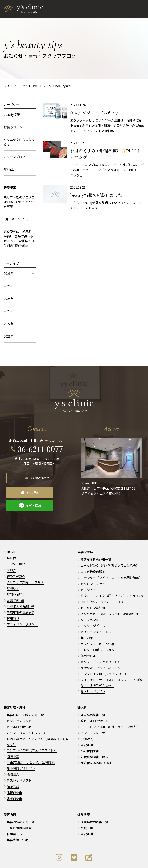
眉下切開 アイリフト (21, 753)
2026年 (19, 273)
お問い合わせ (40, 476)
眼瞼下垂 (13, 741)
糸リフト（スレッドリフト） (101, 647)
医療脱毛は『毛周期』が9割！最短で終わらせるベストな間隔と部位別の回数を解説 (19, 239)
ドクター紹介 (16, 549)
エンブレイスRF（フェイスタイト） (106, 659)
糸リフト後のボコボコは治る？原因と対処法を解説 (19, 202)
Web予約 (24, 491)
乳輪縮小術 (14, 777)
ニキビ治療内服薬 (93, 557)
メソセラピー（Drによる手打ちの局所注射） (111, 599)
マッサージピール (93, 611)
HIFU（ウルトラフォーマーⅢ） (103, 587)
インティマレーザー (94, 718)
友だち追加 (56, 491)
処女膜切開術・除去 (94, 742)
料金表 (11, 543)
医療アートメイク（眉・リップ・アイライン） (113, 581)
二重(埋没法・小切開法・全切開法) (31, 747)
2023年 (19, 311)
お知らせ (13, 573)
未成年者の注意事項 (21, 597)
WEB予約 (15, 585)
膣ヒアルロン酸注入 (94, 706)
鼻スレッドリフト (93, 676)
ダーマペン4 (89, 605)
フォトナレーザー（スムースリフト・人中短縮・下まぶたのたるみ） (111, 668)
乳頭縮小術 (14, 783)
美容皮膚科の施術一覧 (96, 545)
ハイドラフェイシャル (96, 617)
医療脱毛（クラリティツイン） (102, 653)
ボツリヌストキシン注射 (98, 629)
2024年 (19, 299)
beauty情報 (12, 114)
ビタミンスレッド (93, 569)
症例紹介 (10, 169)
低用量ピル (88, 641)
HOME (11, 537)
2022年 (19, 324)
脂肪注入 (13, 759)
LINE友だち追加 (20, 591)
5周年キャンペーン (17, 219)
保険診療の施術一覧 (94, 807)
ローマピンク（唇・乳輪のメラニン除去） (110, 551)
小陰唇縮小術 (90, 736)
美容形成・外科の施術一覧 (25, 700)
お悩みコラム (13, 127)
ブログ (11, 555)
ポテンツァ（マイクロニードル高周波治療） (111, 563)
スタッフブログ (14, 157)
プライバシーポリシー (22, 609)
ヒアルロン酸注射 (93, 593)
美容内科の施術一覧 (21, 807)
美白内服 (87, 623)
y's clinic (75, 862)
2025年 (19, 286)
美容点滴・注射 (18, 825)
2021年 (19, 336)
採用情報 (13, 603)
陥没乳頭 (13, 771)
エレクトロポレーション (98, 635)
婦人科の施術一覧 (93, 700)
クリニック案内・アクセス (25, 567)
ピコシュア (88, 575)
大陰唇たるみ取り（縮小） (99, 748)
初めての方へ (16, 561)
